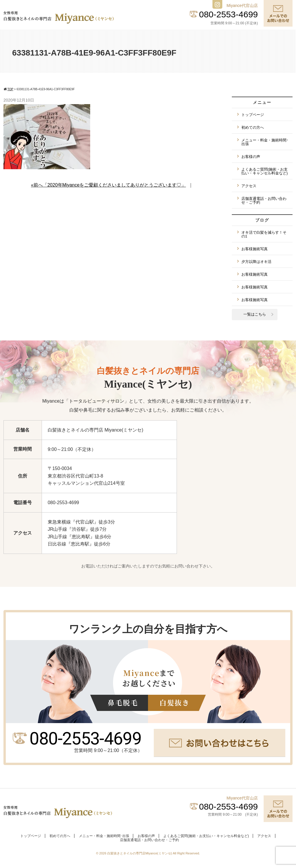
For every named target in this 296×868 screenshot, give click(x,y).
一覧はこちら (255, 314)
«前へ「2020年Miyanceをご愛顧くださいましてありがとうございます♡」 (108, 185)
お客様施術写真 (255, 249)
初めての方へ (253, 127)
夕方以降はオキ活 (256, 262)
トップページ (253, 115)
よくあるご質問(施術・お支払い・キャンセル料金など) (264, 171)
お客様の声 (251, 157)
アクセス (249, 186)
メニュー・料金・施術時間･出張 (265, 142)
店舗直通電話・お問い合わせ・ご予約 (264, 200)
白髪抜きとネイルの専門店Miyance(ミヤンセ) (140, 853)
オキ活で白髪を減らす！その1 (264, 234)
